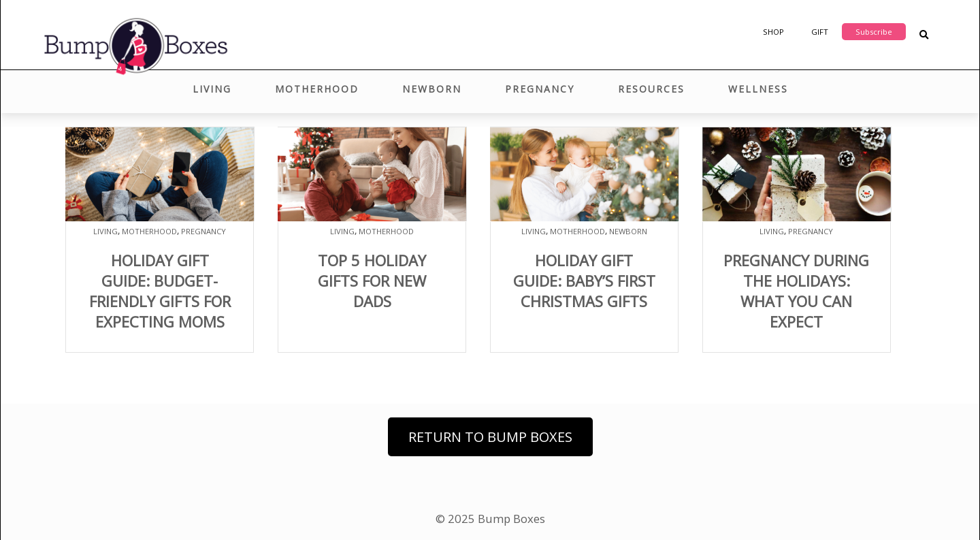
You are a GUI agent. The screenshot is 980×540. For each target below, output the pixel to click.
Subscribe (874, 32)
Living (212, 89)
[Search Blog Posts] (924, 35)
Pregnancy (540, 89)
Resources (651, 89)
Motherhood (317, 89)
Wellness (758, 89)
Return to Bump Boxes (490, 437)
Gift (820, 32)
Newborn (432, 89)
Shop (773, 32)
